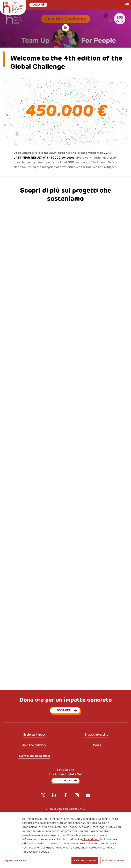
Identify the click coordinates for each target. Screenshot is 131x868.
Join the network (34, 745)
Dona (38, 5)
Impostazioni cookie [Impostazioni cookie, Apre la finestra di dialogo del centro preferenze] (15, 861)
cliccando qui (90, 839)
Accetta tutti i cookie (85, 861)
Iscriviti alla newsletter (34, 756)
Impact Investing (97, 735)
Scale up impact (34, 735)
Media (97, 745)
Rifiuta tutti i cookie (113, 861)
